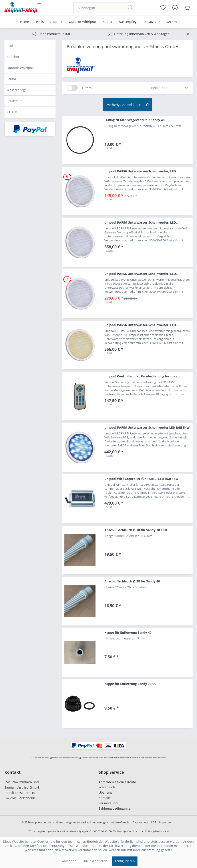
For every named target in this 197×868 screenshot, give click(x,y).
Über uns (105, 792)
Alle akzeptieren (95, 861)
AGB (154, 822)
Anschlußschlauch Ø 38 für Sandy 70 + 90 (136, 530)
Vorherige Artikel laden (128, 104)
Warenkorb (107, 787)
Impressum (166, 822)
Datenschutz (140, 822)
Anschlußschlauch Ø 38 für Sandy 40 (132, 581)
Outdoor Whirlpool (21, 68)
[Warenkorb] (187, 8)
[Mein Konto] (175, 8)
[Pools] (40, 22)
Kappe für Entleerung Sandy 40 (128, 632)
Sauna (11, 79)
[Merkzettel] (163, 8)
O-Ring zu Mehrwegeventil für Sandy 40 (134, 120)
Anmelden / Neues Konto (117, 782)
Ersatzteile (14, 101)
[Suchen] (130, 8)
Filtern (87, 88)
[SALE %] (172, 22)
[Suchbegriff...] (105, 8)
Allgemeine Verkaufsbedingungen (87, 822)
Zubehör (13, 57)
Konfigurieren (125, 861)
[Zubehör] (56, 22)
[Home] (25, 22)
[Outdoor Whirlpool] (83, 22)
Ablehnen (69, 861)
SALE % (12, 112)
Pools (11, 46)
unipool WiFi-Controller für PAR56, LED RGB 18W (141, 479)
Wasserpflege (17, 90)
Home (60, 822)
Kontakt (104, 798)
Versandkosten (91, 758)
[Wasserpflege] (128, 22)
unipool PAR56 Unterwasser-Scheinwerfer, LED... (141, 171)
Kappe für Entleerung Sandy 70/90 (130, 684)
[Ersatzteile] (152, 22)
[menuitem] (105, 8)
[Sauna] (107, 22)
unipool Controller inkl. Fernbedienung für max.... (142, 376)
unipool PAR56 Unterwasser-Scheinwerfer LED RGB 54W (147, 427)
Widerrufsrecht (120, 822)
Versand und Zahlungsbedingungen (115, 806)
